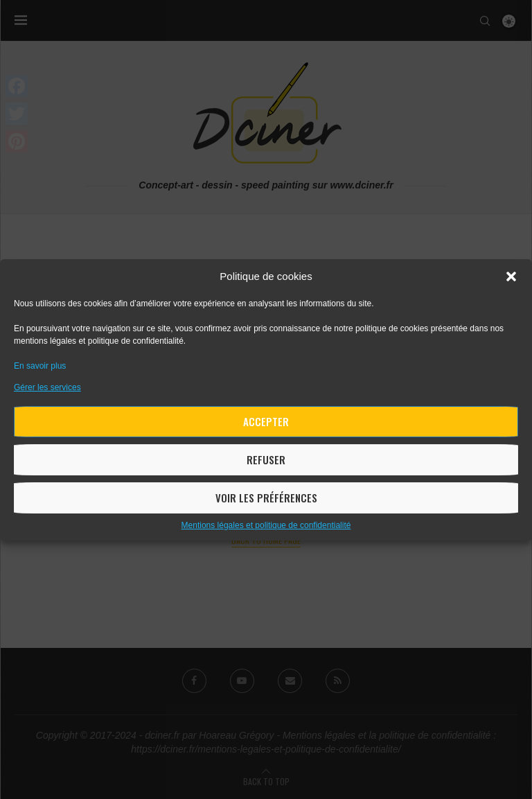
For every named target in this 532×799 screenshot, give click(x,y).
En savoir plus (40, 366)
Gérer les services (47, 387)
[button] (511, 276)
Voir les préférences (266, 498)
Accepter (266, 421)
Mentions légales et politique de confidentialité (266, 525)
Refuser (266, 459)
